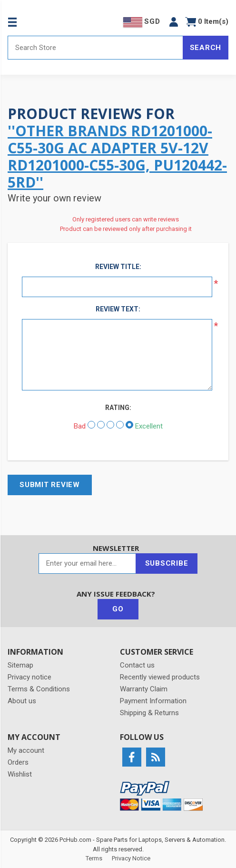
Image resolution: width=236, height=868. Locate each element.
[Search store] (95, 48)
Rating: (118, 408)
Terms (94, 858)
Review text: (118, 309)
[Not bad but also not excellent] (110, 425)
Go (118, 609)
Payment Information (153, 701)
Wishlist (20, 774)
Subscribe (167, 563)
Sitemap (20, 665)
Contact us (137, 665)
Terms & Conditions (39, 689)
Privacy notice (29, 677)
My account (26, 750)
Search (206, 48)
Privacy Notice (131, 858)
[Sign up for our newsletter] (87, 564)
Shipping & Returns (149, 713)
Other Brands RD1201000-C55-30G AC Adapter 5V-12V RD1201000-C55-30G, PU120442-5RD (117, 156)
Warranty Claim (144, 689)
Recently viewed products (160, 677)
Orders (18, 762)
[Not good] (101, 425)
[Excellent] (129, 425)
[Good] (120, 425)
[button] (174, 22)
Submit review (50, 485)
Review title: (118, 267)
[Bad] (91, 425)
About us (22, 701)
